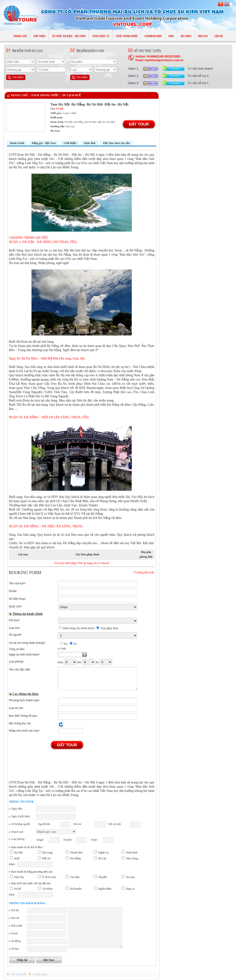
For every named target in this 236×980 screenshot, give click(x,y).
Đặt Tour (139, 124)
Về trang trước (18, 974)
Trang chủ (19, 95)
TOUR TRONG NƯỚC (45, 95)
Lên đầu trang (40, 974)
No (75, 644)
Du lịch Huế (72, 95)
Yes (65, 644)
